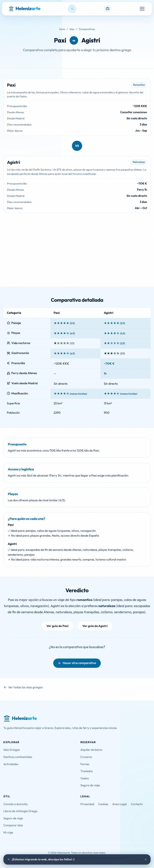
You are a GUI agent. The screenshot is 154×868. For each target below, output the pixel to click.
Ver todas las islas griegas (25, 687)
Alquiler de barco (91, 750)
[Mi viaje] (107, 9)
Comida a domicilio (16, 804)
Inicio (62, 29)
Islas (72, 29)
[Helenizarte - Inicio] (24, 9)
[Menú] (142, 9)
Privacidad (87, 804)
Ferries (85, 764)
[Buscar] (72, 9)
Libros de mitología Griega (20, 811)
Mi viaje (8, 832)
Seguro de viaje (90, 785)
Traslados (87, 771)
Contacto (137, 804)
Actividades (11, 764)
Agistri (91, 41)
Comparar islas (13, 825)
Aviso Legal (119, 804)
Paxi (60, 41)
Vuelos (85, 778)
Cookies (103, 804)
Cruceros (86, 757)
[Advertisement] (77, 255)
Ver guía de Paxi (57, 626)
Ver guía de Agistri (95, 626)
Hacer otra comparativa (79, 663)
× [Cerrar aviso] (146, 860)
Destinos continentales (18, 757)
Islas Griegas (12, 750)
